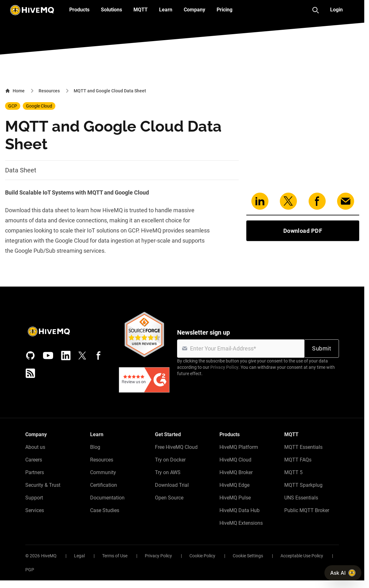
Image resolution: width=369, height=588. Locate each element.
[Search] (316, 10)
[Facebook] (99, 356)
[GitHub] (30, 356)
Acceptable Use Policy (302, 556)
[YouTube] (48, 356)
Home (15, 91)
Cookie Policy (202, 556)
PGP (30, 570)
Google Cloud (39, 106)
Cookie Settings (248, 556)
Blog (95, 447)
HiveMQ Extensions (241, 523)
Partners (35, 472)
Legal (79, 556)
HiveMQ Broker (236, 472)
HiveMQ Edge (234, 485)
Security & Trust (43, 485)
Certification (104, 485)
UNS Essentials (301, 498)
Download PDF (303, 231)
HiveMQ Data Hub (240, 510)
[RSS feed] (30, 373)
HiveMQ (49, 556)
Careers (34, 460)
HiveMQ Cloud (235, 460)
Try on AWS (168, 472)
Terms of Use (115, 556)
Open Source (169, 498)
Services (35, 510)
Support (34, 498)
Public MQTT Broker (307, 510)
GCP (13, 106)
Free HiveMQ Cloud (176, 447)
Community (103, 472)
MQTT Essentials (303, 447)
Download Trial (172, 485)
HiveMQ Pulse (235, 498)
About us (35, 447)
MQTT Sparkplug (303, 485)
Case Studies (105, 510)
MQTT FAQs (298, 460)
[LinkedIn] (66, 356)
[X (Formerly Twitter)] (82, 356)
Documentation (107, 498)
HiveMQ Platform (239, 447)
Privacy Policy (224, 367)
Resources (49, 91)
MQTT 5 (293, 472)
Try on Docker (170, 460)
